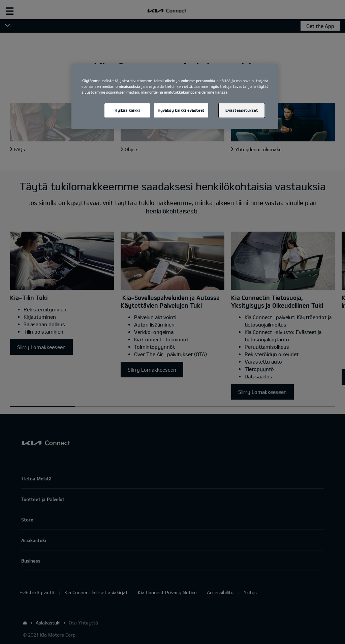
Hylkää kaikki (127, 110)
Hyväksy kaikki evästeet (181, 110)
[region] (175, 97)
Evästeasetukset (242, 110)
